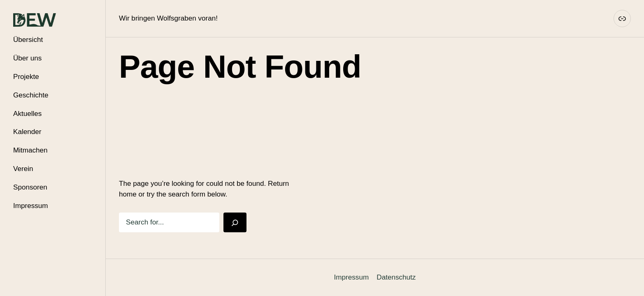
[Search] (235, 222)
